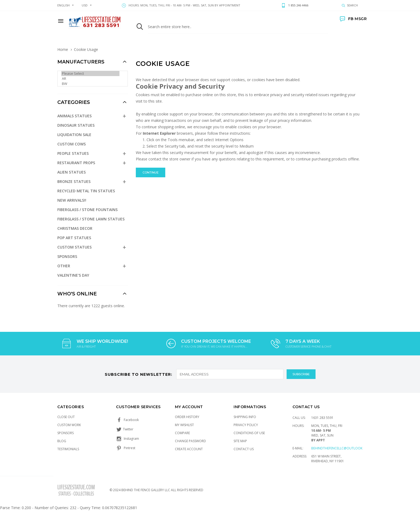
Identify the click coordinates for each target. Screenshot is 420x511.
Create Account (189, 449)
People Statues (73, 153)
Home (63, 49)
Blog (62, 441)
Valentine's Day (73, 275)
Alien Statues (72, 172)
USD (85, 5)
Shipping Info (245, 417)
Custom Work (69, 425)
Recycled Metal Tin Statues (86, 191)
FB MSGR (353, 19)
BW (90, 84)
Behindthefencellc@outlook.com (341, 448)
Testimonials (68, 449)
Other (64, 266)
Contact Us (244, 449)
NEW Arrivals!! (72, 200)
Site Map (240, 441)
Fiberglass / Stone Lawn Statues (91, 219)
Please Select (90, 74)
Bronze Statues (74, 181)
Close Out (66, 417)
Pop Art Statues (74, 238)
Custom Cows (72, 144)
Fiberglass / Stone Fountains (87, 210)
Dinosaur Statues (76, 125)
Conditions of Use (249, 433)
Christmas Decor (75, 228)
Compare (182, 433)
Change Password (190, 441)
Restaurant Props (76, 163)
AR (90, 79)
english (63, 5)
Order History (187, 417)
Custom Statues (74, 247)
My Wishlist (184, 425)
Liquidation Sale (74, 135)
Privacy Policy (246, 425)
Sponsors (67, 256)
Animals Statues (74, 116)
